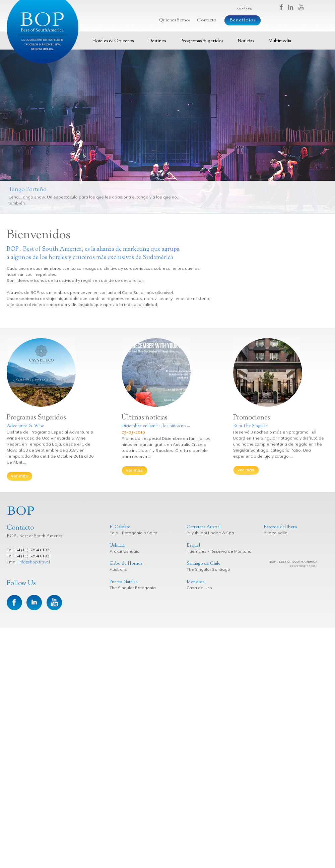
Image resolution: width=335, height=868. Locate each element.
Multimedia (280, 41)
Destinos (157, 41)
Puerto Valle (276, 533)
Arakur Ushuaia (125, 551)
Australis (118, 569)
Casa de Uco (199, 588)
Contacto (207, 20)
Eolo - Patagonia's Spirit (133, 533)
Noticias (246, 41)
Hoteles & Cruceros (113, 41)
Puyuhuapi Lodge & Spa (210, 533)
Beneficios (243, 20)
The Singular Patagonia (133, 588)
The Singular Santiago (208, 569)
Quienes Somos (175, 20)
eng (249, 8)
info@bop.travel (34, 562)
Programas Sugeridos (202, 41)
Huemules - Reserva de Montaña (219, 551)
